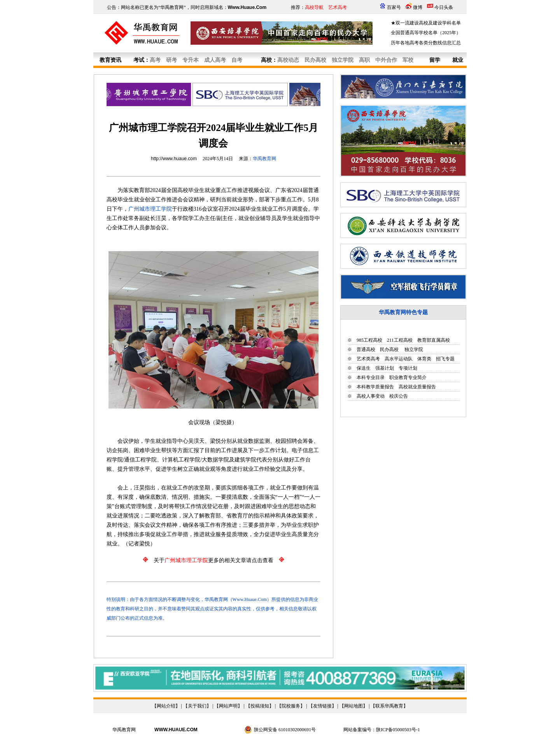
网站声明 (228, 706)
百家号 (394, 7)
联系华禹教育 (389, 706)
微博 (418, 7)
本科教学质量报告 (375, 387)
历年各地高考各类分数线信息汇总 (426, 43)
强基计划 (385, 368)
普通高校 (366, 349)
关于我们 (197, 706)
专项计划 (408, 368)
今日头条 (444, 7)
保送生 (364, 368)
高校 (266, 60)
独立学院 (413, 349)
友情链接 (322, 706)
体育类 (424, 359)
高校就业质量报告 (417, 387)
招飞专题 (445, 359)
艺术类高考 (368, 359)
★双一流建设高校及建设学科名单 (426, 23)
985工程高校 (369, 340)
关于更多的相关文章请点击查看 (213, 560)
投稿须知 (260, 706)
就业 (458, 60)
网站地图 (353, 706)
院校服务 (291, 706)
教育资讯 (110, 60)
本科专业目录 (371, 377)
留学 (435, 60)
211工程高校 (400, 340)
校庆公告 (399, 396)
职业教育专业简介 (408, 377)
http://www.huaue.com (174, 159)
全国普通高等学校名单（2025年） (426, 33)
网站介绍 (166, 706)
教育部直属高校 (434, 340)
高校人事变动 (371, 396)
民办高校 (389, 349)
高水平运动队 (399, 359)
